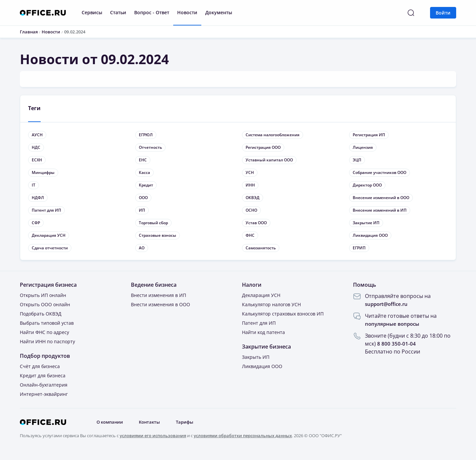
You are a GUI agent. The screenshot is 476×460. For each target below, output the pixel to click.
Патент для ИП (46, 210)
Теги (35, 108)
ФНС (250, 236)
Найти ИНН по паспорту (47, 342)
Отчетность (150, 148)
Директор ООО (367, 185)
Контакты (153, 422)
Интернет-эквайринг (44, 394)
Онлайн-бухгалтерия (44, 385)
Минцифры (43, 173)
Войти (443, 13)
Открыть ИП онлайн (43, 295)
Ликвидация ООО (370, 236)
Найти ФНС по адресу (44, 333)
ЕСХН (37, 160)
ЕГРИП (359, 248)
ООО (143, 198)
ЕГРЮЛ (146, 135)
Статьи (118, 12)
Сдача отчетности (50, 248)
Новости (187, 12)
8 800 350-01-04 (397, 344)
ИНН (250, 185)
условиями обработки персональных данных (243, 436)
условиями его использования (153, 436)
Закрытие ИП (366, 223)
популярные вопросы (394, 324)
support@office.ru (388, 304)
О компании (112, 422)
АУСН (37, 135)
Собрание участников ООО (379, 173)
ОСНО (251, 210)
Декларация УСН (49, 236)
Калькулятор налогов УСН (271, 305)
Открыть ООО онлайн (45, 305)
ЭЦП (357, 160)
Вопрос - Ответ (152, 12)
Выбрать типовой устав (47, 323)
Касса (144, 173)
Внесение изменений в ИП (380, 210)
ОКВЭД (253, 198)
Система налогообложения (273, 135)
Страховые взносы (158, 236)
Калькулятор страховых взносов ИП (283, 314)
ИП (142, 210)
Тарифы (190, 422)
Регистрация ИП (369, 135)
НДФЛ (38, 198)
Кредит (146, 185)
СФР (36, 223)
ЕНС (143, 160)
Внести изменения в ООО (160, 305)
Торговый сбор (153, 223)
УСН (250, 173)
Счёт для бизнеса (40, 367)
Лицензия (363, 148)
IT (34, 185)
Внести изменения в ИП (159, 295)
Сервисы (92, 12)
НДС (36, 148)
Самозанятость (261, 248)
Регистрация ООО (263, 148)
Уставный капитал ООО (269, 160)
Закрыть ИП (256, 357)
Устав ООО (256, 223)
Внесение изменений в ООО (381, 198)
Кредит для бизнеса (43, 376)
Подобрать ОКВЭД (41, 314)
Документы (219, 12)
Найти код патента (263, 333)
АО (142, 248)
